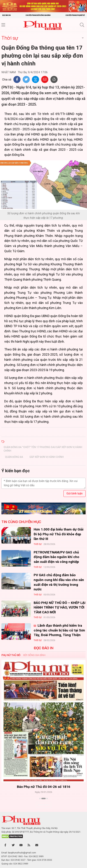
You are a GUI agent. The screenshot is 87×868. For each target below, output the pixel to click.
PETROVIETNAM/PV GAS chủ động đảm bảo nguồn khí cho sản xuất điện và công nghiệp (56, 557)
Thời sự (10, 38)
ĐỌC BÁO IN (43, 648)
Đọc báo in (6, 15)
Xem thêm (44, 805)
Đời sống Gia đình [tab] (34, 655)
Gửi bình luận (75, 493)
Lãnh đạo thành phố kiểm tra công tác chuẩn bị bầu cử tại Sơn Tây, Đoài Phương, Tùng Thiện (59, 630)
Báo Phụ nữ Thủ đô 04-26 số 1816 (44, 787)
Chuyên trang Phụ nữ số (75, 15)
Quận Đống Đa (14, 457)
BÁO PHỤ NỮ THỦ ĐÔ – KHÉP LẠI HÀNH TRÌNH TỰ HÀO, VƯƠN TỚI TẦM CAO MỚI (60, 607)
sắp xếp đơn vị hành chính (47, 457)
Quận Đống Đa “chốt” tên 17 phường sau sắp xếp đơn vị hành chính (43, 449)
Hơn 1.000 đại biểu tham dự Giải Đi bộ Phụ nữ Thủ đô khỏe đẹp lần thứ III (59, 534)
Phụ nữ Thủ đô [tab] (11, 655)
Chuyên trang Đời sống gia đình (38, 15)
